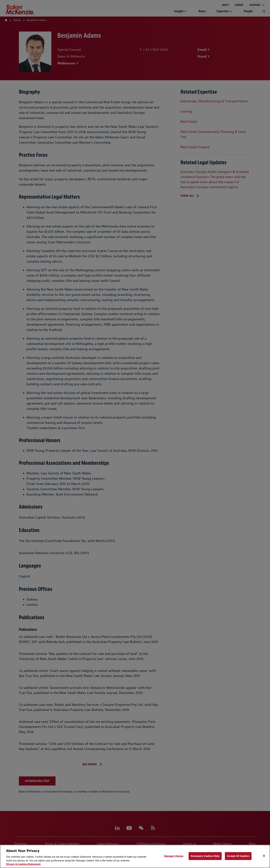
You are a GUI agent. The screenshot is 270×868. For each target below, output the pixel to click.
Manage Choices (174, 856)
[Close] (264, 856)
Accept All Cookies (238, 856)
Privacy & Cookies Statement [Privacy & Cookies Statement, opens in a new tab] (23, 864)
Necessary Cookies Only (205, 856)
